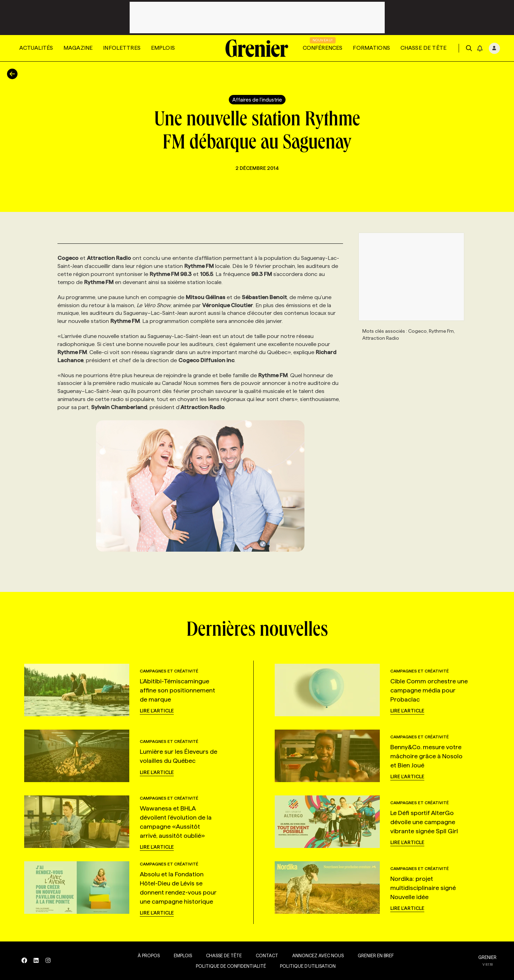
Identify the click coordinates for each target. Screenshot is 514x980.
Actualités (36, 48)
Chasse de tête (423, 48)
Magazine (78, 48)
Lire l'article (157, 711)
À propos (146, 955)
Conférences (323, 48)
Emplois (163, 48)
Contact (264, 955)
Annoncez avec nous (315, 955)
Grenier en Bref (373, 955)
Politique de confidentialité (228, 966)
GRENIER (487, 957)
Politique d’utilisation (305, 966)
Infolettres (122, 48)
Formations (371, 48)
